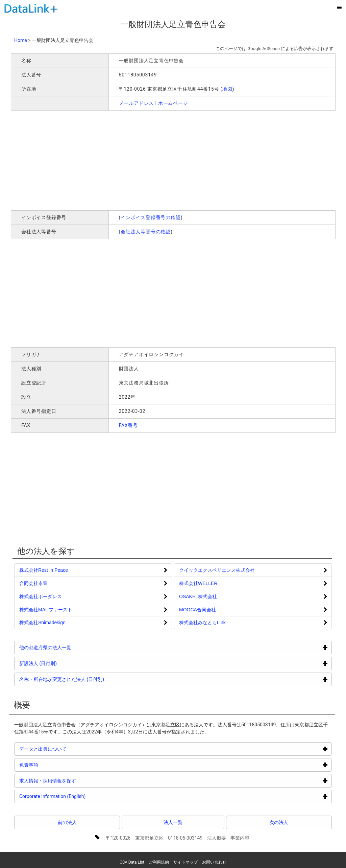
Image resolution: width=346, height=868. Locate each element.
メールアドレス (137, 103)
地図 (227, 89)
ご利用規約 (159, 862)
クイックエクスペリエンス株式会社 (217, 570)
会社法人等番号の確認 (146, 232)
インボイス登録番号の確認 (151, 217)
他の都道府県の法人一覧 (71, 647)
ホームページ (173, 103)
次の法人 (279, 822)
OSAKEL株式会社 (198, 596)
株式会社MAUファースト (46, 610)
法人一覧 (173, 822)
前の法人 (67, 822)
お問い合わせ (214, 862)
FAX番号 (129, 425)
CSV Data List (132, 862)
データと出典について (68, 749)
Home (21, 40)
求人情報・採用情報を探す (73, 781)
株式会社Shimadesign (42, 623)
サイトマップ (186, 862)
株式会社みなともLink (202, 623)
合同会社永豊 (33, 583)
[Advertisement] (108, 160)
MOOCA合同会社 (197, 610)
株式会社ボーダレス (41, 596)
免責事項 (54, 765)
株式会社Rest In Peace (44, 570)
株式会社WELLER (198, 583)
